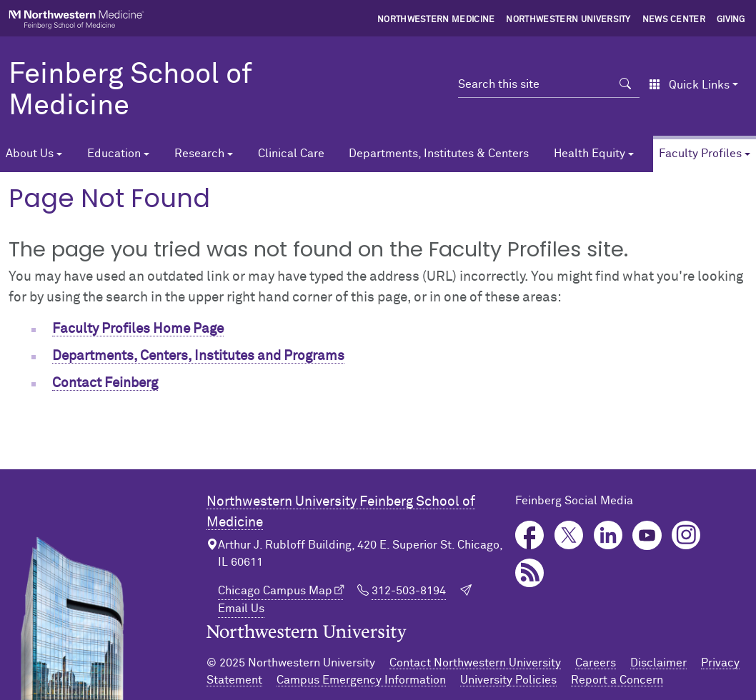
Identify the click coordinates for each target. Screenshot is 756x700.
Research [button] (199, 154)
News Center (674, 20)
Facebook (530, 535)
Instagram (686, 535)
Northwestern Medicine (436, 20)
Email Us (241, 609)
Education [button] (114, 154)
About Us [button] (30, 154)
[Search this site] (535, 84)
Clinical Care (291, 154)
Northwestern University (568, 20)
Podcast (530, 573)
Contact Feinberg (105, 383)
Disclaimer (658, 663)
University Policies (508, 680)
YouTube (647, 535)
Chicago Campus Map (275, 591)
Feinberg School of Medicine (130, 91)
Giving (731, 20)
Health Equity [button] (590, 154)
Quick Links (689, 85)
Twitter (569, 535)
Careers (596, 663)
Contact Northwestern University (475, 663)
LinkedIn (608, 535)
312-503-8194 (409, 591)
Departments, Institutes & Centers (439, 154)
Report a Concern (617, 680)
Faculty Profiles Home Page (138, 329)
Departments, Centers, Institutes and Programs (198, 356)
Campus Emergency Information (361, 680)
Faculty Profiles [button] (700, 154)
